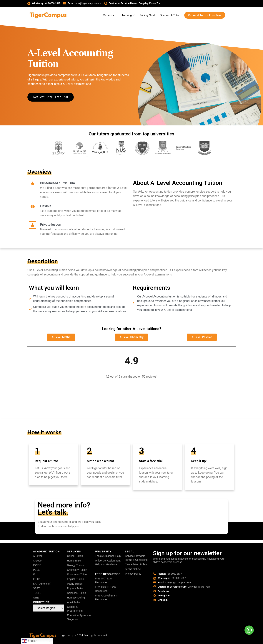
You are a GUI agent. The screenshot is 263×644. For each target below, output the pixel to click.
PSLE (36, 570)
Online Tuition (75, 556)
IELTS (36, 579)
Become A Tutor (170, 15)
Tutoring (129, 15)
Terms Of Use (133, 569)
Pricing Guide (148, 15)
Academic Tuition (46, 551)
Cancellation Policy (136, 564)
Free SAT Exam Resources (104, 580)
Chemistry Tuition (77, 570)
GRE (36, 598)
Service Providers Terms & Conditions (136, 558)
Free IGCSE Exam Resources (106, 589)
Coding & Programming (75, 609)
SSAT (36, 588)
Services (111, 15)
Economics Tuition (78, 574)
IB (34, 574)
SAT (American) (42, 584)
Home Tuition (75, 561)
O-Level (38, 561)
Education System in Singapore (79, 617)
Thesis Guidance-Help (108, 556)
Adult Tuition (74, 602)
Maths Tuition (75, 584)
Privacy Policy (133, 574)
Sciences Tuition (76, 593)
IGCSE (37, 565)
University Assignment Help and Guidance (108, 563)
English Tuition (75, 579)
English (30, 641)
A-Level (37, 556)
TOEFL (37, 593)
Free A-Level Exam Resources (106, 597)
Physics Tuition (76, 588)
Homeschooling (76, 598)
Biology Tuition (75, 565)
